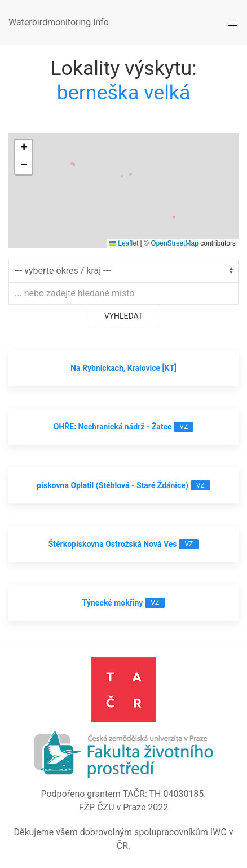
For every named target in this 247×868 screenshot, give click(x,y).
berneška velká (124, 93)
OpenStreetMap (175, 243)
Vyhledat (123, 316)
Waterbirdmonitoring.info (59, 22)
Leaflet (124, 243)
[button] (24, 149)
